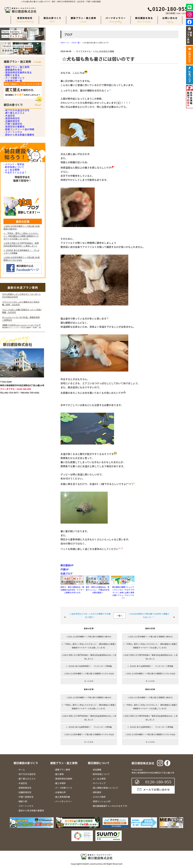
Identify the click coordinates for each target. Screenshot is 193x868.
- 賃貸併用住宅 (11, 171)
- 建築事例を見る (12, 78)
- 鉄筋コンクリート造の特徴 (18, 205)
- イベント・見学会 (13, 256)
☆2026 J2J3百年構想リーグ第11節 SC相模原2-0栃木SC (89, 636)
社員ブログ (67, 573)
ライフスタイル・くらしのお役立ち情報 (95, 51)
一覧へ (119, 616)
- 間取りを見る (11, 95)
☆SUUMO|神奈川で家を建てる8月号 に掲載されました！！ (149, 615)
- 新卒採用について (13, 263)
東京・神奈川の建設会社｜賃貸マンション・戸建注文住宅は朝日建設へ (98, 590)
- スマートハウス (12, 213)
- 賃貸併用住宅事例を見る (17, 86)
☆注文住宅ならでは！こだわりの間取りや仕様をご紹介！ (90, 615)
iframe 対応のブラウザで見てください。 (22, 443)
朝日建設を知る (144, 20)
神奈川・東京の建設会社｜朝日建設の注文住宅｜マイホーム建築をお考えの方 (72, 590)
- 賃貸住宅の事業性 (14, 196)
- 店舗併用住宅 (11, 180)
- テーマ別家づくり (14, 103)
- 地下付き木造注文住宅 (16, 146)
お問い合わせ (170, 20)
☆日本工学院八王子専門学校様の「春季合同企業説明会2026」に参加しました (89, 657)
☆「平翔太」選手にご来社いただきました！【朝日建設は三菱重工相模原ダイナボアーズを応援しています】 (89, 646)
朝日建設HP (67, 565)
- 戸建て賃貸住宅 (12, 188)
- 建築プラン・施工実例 (16, 70)
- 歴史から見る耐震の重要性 (18, 221)
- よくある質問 (11, 271)
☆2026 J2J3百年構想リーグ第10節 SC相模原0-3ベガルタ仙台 (89, 673)
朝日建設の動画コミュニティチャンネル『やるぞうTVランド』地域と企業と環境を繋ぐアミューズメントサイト (123, 592)
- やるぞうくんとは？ (14, 278)
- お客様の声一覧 (12, 111)
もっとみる (89, 681)
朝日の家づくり (52, 19)
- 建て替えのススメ (14, 155)
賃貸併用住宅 (25, 20)
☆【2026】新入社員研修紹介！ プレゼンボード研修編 (89, 666)
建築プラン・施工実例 (83, 19)
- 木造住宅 (9, 163)
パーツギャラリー (116, 20)
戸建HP (65, 569)
